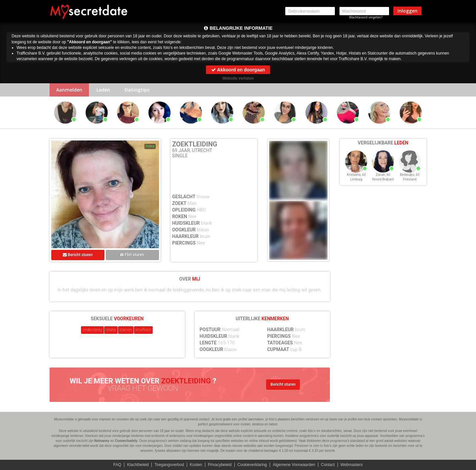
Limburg (357, 179)
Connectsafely (126, 441)
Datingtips (137, 90)
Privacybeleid (220, 465)
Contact (328, 465)
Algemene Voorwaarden (294, 465)
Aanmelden (69, 90)
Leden (103, 90)
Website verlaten (238, 78)
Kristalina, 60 (356, 175)
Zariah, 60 (383, 175)
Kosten (196, 465)
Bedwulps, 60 (410, 175)
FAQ (117, 465)
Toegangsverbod (169, 465)
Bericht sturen (78, 255)
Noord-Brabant (383, 179)
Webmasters (352, 465)
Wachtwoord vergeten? (366, 17)
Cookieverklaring (252, 465)
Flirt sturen (132, 255)
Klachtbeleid (138, 465)
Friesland (410, 179)
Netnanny (102, 441)
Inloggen (407, 11)
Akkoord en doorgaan (238, 70)
